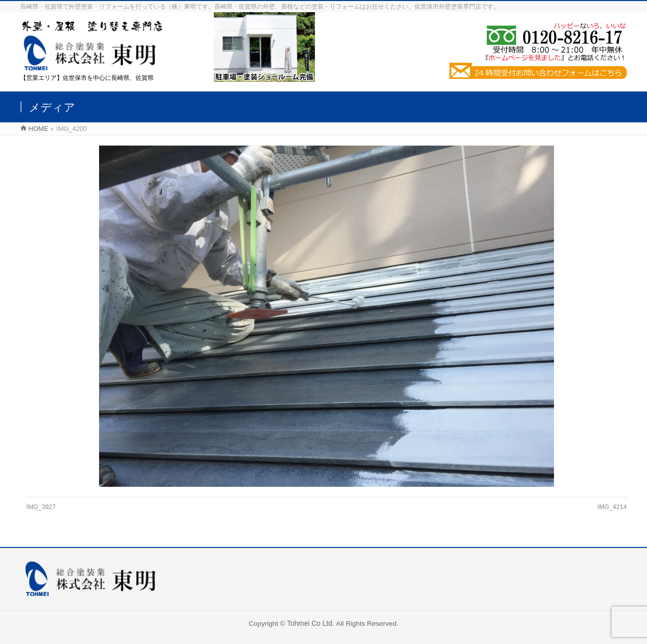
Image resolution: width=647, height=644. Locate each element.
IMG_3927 (41, 507)
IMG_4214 (612, 507)
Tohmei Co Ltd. (312, 623)
